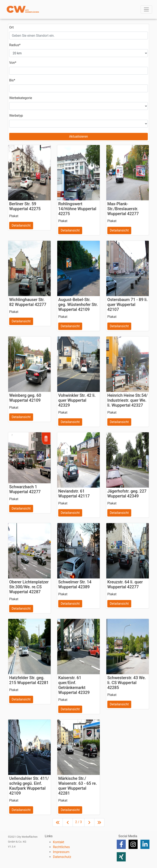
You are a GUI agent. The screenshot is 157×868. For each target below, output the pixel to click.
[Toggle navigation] (146, 9)
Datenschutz (62, 857)
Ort (11, 27)
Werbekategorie (21, 98)
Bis (12, 80)
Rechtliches (61, 847)
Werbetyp (16, 116)
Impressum (61, 852)
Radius (15, 45)
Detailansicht (21, 225)
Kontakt (59, 842)
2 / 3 (79, 822)
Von (13, 63)
